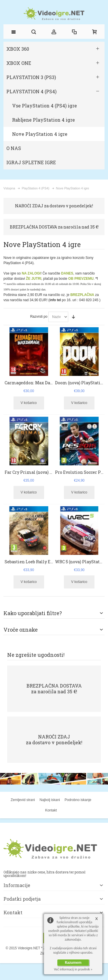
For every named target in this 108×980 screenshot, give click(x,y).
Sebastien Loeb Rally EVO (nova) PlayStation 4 (51, 562)
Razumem (73, 962)
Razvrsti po (39, 317)
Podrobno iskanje (78, 800)
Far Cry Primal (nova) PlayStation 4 (41, 472)
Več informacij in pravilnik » (73, 969)
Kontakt (51, 810)
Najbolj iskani (50, 800)
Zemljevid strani (23, 800)
